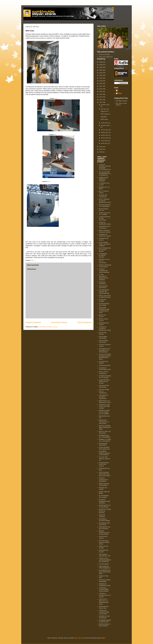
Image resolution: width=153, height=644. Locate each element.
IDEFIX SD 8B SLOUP (103, 320)
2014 (101, 94)
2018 (101, 83)
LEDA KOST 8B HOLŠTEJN (104, 386)
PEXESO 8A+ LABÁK (103, 489)
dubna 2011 (105, 135)
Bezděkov (104, 117)
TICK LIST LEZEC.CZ (106, 57)
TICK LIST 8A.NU (104, 54)
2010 (101, 147)
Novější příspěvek (33, 322)
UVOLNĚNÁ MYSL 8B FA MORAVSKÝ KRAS (105, 572)
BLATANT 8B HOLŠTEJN (103, 196)
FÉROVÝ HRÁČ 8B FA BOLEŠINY (105, 266)
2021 (101, 75)
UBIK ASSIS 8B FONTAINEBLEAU (105, 567)
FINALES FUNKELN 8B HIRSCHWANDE (104, 271)
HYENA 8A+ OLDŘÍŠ (103, 300)
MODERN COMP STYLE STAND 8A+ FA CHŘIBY (104, 412)
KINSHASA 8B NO (105, 365)
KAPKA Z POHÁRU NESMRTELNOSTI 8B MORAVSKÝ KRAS (105, 357)
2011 (101, 102)
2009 (101, 149)
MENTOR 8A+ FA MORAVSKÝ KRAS (105, 402)
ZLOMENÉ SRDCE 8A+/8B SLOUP (105, 621)
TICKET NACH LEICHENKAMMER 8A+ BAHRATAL (105, 560)
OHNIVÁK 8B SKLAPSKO (103, 444)
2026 (101, 62)
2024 (101, 67)
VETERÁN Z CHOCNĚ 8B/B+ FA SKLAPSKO (104, 590)
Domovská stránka (59, 322)
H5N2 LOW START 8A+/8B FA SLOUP (105, 297)
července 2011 (106, 125)
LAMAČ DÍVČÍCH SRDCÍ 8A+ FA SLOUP (104, 382)
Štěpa (120, 93)
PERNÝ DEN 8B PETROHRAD (104, 485)
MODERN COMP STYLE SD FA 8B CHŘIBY (104, 406)
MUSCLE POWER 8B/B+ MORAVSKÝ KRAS (105, 427)
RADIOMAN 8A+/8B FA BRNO (104, 520)
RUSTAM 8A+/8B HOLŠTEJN (104, 524)
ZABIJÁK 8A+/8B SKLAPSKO (104, 617)
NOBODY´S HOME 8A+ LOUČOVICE (105, 440)
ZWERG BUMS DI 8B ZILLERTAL (105, 625)
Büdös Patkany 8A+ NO (104, 210)
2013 (101, 97)
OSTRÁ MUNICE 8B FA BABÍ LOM (104, 448)
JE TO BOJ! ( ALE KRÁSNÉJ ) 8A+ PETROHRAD (104, 350)
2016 (101, 89)
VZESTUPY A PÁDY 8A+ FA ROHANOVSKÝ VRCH (104, 602)
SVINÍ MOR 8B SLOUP (104, 551)
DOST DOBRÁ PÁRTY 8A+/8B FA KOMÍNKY (105, 244)
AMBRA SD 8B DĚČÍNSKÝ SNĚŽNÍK (104, 179)
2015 (101, 91)
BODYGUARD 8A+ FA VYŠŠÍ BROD (105, 206)
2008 (101, 152)
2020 (101, 78)
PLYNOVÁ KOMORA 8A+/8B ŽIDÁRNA (104, 501)
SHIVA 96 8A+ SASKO (103, 537)
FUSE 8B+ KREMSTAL (103, 283)
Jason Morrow (79, 638)
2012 (101, 100)
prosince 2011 (105, 105)
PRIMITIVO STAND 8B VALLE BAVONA (105, 511)
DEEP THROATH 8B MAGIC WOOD (105, 231)
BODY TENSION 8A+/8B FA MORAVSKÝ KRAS (105, 201)
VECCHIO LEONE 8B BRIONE (105, 581)
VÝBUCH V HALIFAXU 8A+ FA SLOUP (105, 595)
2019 (101, 81)
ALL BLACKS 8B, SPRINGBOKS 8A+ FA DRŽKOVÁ (105, 174)
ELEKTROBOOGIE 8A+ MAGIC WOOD (105, 250)
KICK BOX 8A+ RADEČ (104, 362)
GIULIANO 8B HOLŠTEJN (103, 287)
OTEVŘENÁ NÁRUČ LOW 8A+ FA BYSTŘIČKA (105, 453)
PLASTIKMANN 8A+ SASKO (104, 496)
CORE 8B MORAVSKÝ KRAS (105, 223)
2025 (101, 65)
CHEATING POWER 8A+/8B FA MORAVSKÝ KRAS (104, 310)
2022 (101, 73)
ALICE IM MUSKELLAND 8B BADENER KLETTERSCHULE (105, 167)
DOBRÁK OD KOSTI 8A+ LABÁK (105, 235)
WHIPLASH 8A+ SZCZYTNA (104, 607)
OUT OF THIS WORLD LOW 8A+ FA (105, 459)
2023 (101, 70)
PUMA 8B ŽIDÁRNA (102, 516)
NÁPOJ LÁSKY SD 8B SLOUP (105, 432)
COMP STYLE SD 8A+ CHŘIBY (104, 214)
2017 (101, 86)
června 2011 (105, 130)
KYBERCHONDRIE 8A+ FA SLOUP (105, 377)
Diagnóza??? (105, 111)
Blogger (103, 638)
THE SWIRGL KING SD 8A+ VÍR (105, 555)
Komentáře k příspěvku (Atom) (48, 327)
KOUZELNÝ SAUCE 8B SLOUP (105, 369)
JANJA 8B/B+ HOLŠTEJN (103, 337)
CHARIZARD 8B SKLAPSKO (104, 304)
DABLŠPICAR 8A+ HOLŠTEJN (105, 227)
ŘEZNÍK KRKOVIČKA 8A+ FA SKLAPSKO (104, 533)
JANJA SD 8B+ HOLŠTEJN (104, 341)
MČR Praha (104, 119)
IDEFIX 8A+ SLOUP (103, 316)
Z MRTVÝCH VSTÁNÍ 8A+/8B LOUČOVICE (104, 612)
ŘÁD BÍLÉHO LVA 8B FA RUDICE (104, 528)
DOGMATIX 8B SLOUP (104, 239)
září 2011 (104, 109)
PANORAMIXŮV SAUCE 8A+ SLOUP (104, 464)
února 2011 (105, 141)
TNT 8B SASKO (104, 564)
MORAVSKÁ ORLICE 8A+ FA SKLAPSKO (104, 422)
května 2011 (105, 132)
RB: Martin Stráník (122, 101)
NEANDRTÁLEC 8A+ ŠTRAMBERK (105, 436)
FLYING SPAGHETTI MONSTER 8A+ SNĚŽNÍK (104, 277)
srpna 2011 (105, 123)
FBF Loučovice (105, 114)
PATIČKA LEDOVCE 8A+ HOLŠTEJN (104, 480)
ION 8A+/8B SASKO (103, 333)
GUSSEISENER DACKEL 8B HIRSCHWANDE (104, 292)
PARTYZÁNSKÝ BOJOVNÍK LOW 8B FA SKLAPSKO (105, 474)
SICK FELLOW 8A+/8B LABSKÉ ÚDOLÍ (104, 542)
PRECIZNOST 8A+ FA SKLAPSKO (105, 506)
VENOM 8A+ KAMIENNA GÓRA (105, 585)
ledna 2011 (105, 143)
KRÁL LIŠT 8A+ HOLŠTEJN (104, 373)
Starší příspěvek (84, 322)
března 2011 (105, 138)
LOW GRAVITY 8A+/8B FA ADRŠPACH (104, 397)
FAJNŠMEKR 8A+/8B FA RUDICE (103, 255)
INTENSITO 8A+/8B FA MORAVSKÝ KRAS (105, 329)
